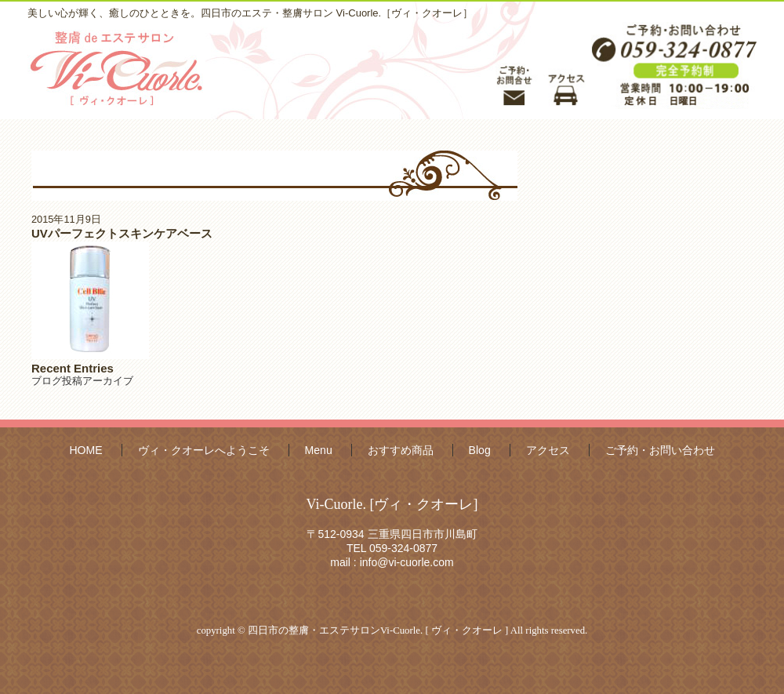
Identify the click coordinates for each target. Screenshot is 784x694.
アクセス (548, 450)
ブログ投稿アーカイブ (82, 381)
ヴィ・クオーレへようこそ (204, 450)
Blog (480, 450)
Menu (319, 450)
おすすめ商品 (401, 450)
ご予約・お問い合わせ (660, 450)
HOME (85, 450)
